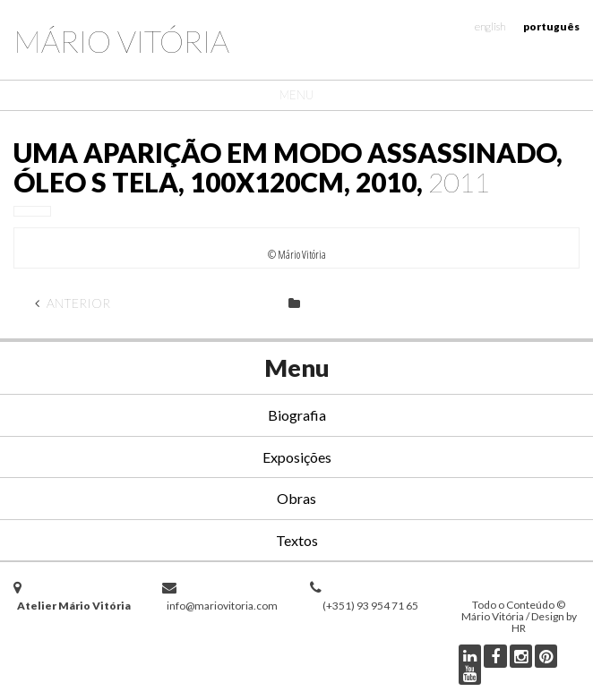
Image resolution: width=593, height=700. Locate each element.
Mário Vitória (121, 41)
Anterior (73, 303)
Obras (296, 498)
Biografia (297, 415)
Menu (296, 95)
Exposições (297, 457)
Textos (297, 540)
